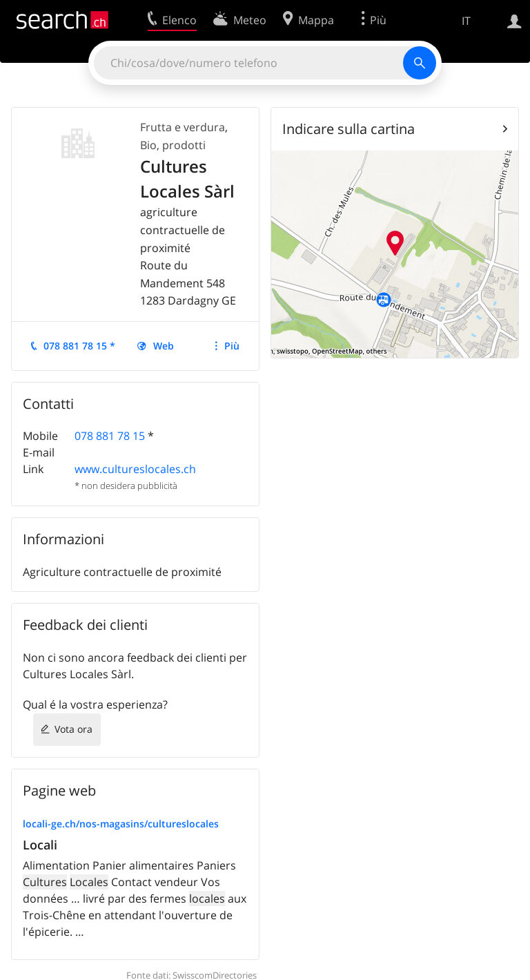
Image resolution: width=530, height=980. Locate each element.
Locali (40, 845)
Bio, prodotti (173, 145)
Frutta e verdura (183, 127)
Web (164, 346)
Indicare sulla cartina (349, 129)
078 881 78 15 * (79, 346)
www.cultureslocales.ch (135, 469)
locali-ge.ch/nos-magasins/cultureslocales (121, 824)
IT (466, 21)
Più (232, 346)
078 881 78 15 (110, 436)
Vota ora (73, 729)
